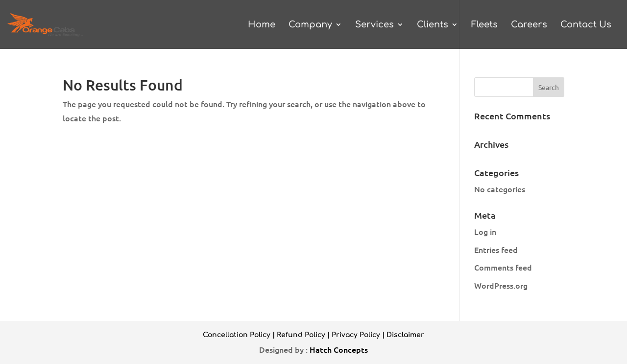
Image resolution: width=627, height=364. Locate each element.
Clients (433, 25)
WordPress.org (501, 285)
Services (374, 25)
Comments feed (503, 267)
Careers (529, 25)
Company (310, 25)
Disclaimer (405, 335)
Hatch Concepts (339, 349)
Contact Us (586, 25)
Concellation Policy (237, 335)
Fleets (484, 25)
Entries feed (496, 250)
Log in (485, 231)
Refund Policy (301, 335)
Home (262, 25)
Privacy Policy (356, 335)
